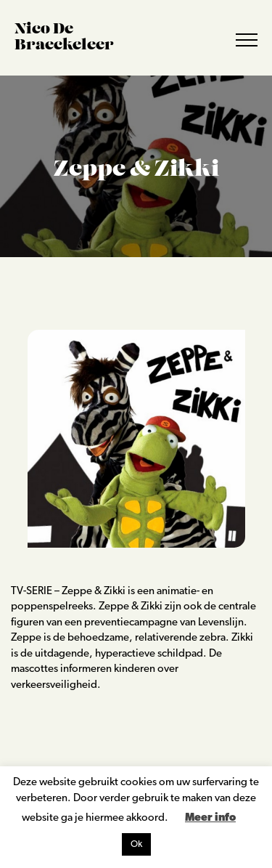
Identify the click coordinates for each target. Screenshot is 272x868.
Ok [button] (136, 844)
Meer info (210, 818)
